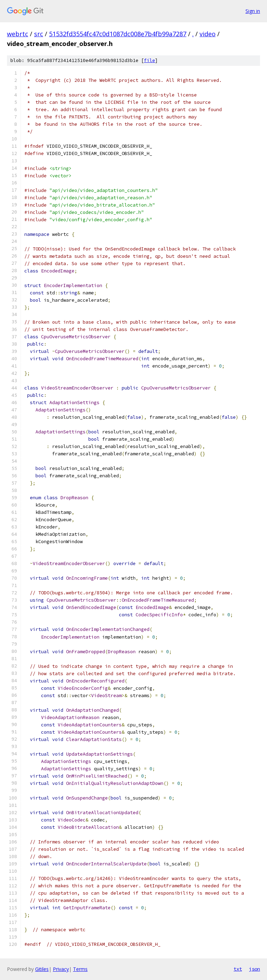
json (254, 969)
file (149, 60)
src (39, 34)
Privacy (61, 969)
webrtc (18, 34)
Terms (80, 969)
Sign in (253, 11)
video (208, 34)
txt (238, 969)
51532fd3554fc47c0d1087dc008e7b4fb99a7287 (118, 34)
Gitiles (42, 969)
